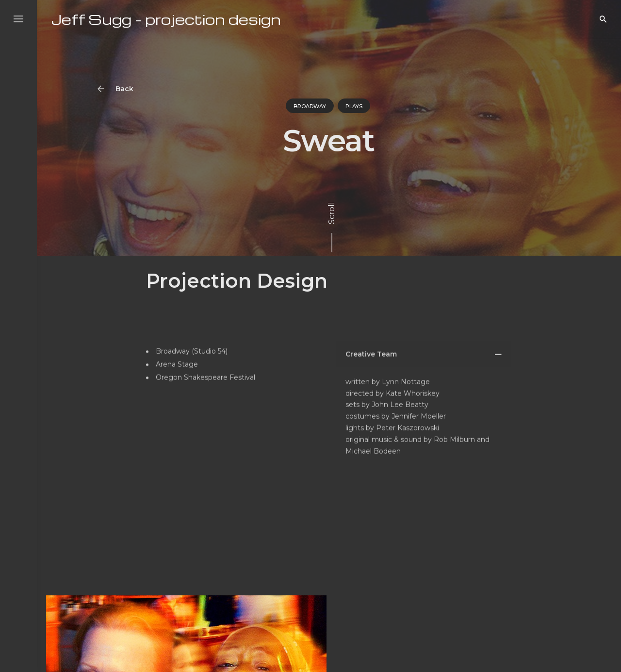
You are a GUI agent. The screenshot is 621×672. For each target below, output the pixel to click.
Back (118, 89)
